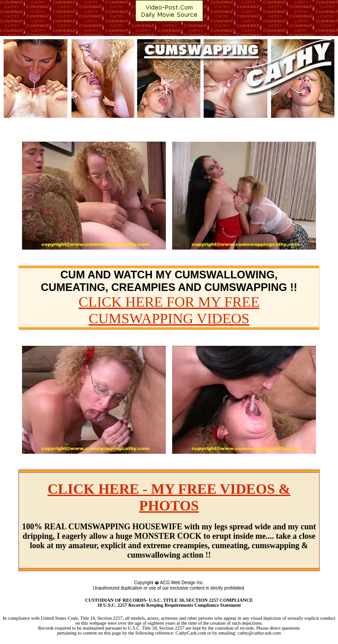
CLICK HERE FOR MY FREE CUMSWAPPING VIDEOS (169, 310)
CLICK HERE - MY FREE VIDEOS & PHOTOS (169, 497)
